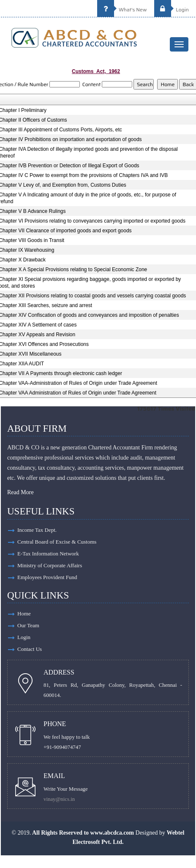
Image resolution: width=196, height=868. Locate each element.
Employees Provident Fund (47, 577)
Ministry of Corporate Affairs (50, 565)
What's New (122, 10)
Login (171, 10)
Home (24, 614)
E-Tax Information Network (48, 554)
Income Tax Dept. (37, 530)
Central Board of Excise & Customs (57, 542)
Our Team (28, 625)
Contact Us (30, 649)
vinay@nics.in (59, 799)
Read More (20, 492)
